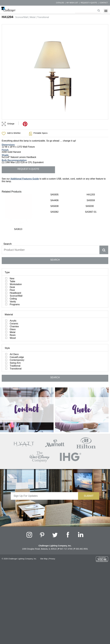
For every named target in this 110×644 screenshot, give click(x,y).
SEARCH (55, 237)
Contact (104, 3)
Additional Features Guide (25, 179)
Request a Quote (89, 3)
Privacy (52, 536)
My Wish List (72, 3)
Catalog (60, 3)
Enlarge (11, 124)
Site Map (44, 536)
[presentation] (44, 482)
